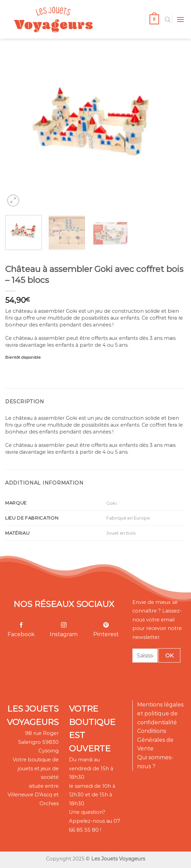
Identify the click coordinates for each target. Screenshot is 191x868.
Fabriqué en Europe (128, 518)
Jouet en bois (121, 533)
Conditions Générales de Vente (155, 740)
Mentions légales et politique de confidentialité (160, 713)
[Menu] (180, 19)
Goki (111, 503)
